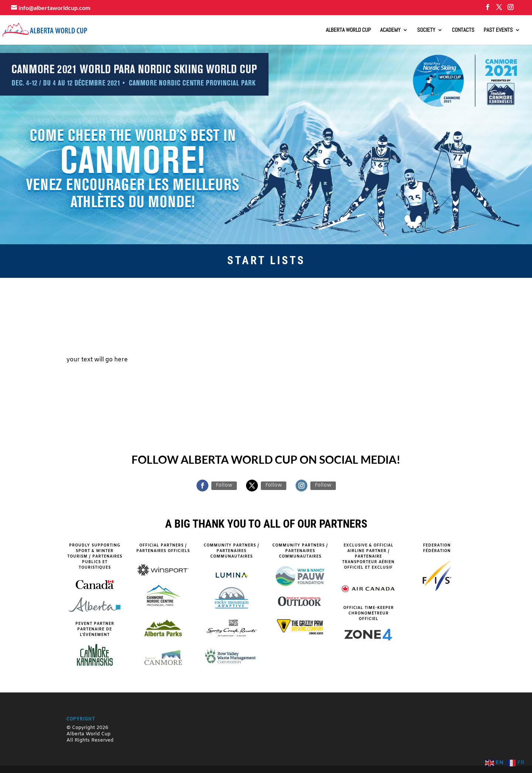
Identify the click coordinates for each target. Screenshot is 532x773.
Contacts (463, 30)
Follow (224, 485)
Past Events (498, 30)
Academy (390, 30)
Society (426, 30)
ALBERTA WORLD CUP (348, 30)
